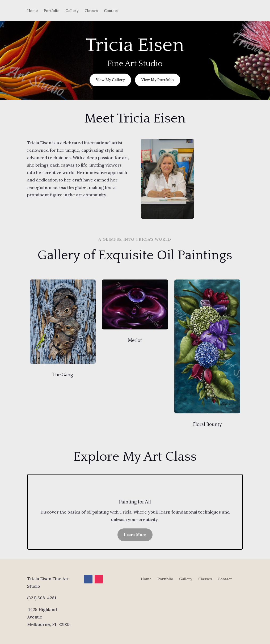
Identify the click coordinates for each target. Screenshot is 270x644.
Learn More (135, 535)
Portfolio (52, 11)
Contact (111, 11)
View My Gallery (110, 80)
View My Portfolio (158, 80)
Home (32, 11)
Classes (91, 11)
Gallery (72, 11)
